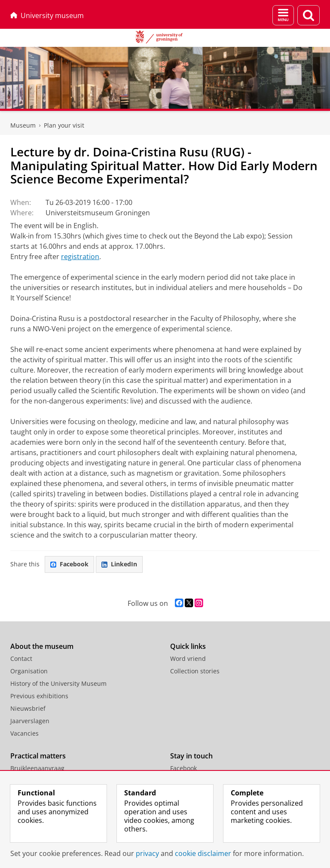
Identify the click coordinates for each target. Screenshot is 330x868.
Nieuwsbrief (28, 708)
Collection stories (195, 671)
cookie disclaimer (203, 853)
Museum (23, 125)
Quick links (188, 646)
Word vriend (188, 659)
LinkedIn (119, 564)
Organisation (29, 671)
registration (80, 257)
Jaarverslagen (30, 721)
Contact (21, 659)
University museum (47, 15)
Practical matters (38, 756)
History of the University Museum (58, 683)
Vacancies (24, 733)
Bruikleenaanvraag (37, 768)
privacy (147, 853)
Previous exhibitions (39, 696)
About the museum (42, 646)
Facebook (69, 564)
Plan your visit (64, 125)
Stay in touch (191, 756)
